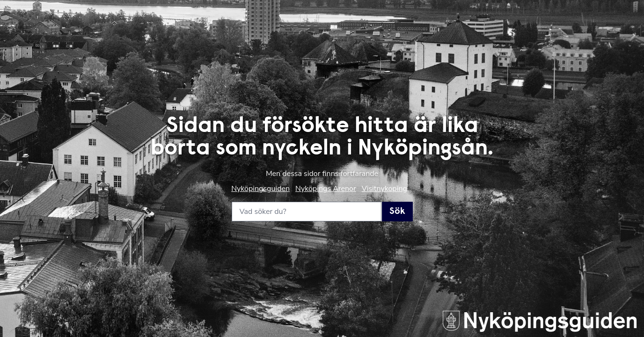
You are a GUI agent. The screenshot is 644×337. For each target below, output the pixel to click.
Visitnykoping (384, 189)
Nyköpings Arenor (326, 189)
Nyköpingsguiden (260, 189)
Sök (397, 212)
